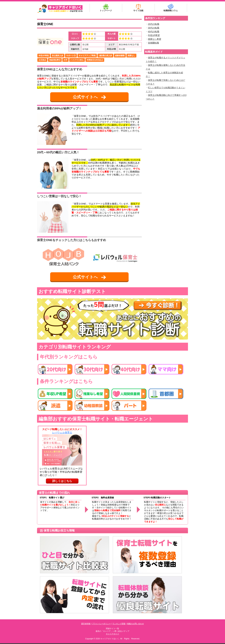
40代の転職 (154, 32)
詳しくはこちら (62, 481)
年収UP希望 (154, 35)
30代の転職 (154, 28)
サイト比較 (138, 8)
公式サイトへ (89, 97)
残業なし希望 (155, 39)
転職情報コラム (171, 8)
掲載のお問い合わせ (135, 624)
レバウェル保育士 (62, 433)
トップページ (106, 8)
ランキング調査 (119, 624)
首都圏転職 (153, 43)
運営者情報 (86, 624)
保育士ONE (45, 24)
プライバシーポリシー (101, 624)
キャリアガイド (112, 634)
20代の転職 (154, 24)
